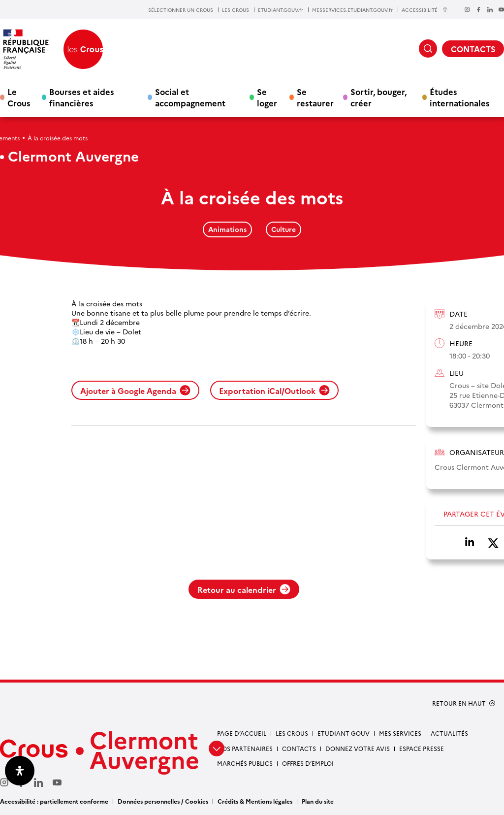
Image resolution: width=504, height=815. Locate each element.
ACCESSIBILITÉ (425, 10)
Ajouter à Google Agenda (135, 391)
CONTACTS (473, 49)
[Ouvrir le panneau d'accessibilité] (20, 771)
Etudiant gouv (344, 733)
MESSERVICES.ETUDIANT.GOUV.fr (352, 10)
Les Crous (292, 733)
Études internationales (460, 97)
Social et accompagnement (190, 97)
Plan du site (318, 801)
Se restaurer (315, 97)
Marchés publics (245, 763)
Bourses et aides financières (82, 97)
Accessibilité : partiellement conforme (54, 801)
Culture (283, 229)
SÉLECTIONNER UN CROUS (181, 10)
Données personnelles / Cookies (163, 801)
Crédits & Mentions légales (255, 801)
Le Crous (19, 97)
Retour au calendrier (244, 589)
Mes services (400, 733)
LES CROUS (236, 10)
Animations (227, 229)
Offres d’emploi (308, 763)
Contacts (299, 748)
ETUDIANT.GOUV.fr (281, 10)
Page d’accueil (242, 733)
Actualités (449, 733)
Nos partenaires (245, 748)
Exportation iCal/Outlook (274, 391)
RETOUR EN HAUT (459, 703)
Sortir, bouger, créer (378, 97)
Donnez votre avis (358, 748)
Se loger (267, 97)
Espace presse (422, 748)
